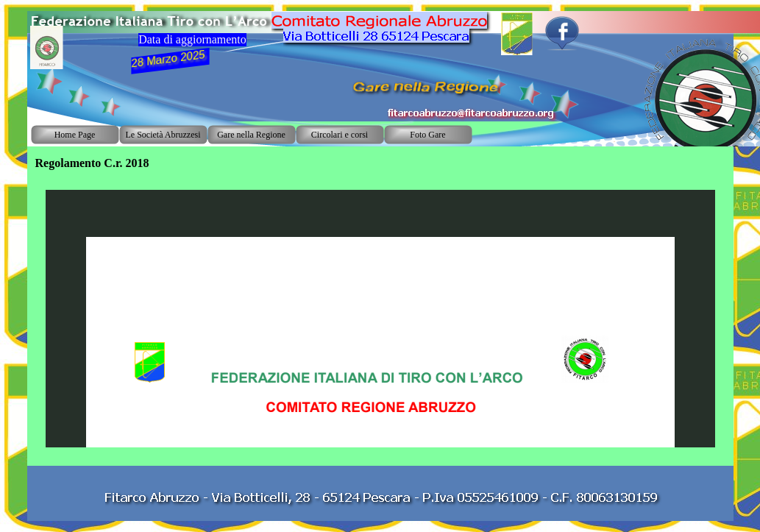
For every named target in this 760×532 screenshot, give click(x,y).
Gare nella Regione (251, 135)
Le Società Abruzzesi (163, 135)
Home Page (75, 135)
